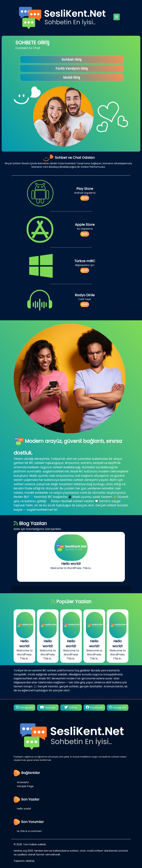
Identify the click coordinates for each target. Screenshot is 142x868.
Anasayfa (23, 782)
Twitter (71, 708)
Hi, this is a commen (29, 831)
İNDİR (85, 198)
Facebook (94, 708)
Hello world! (24, 809)
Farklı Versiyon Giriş (72, 68)
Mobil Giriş (72, 77)
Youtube (48, 708)
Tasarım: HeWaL (24, 861)
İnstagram (24, 708)
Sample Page (25, 786)
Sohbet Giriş (71, 60)
